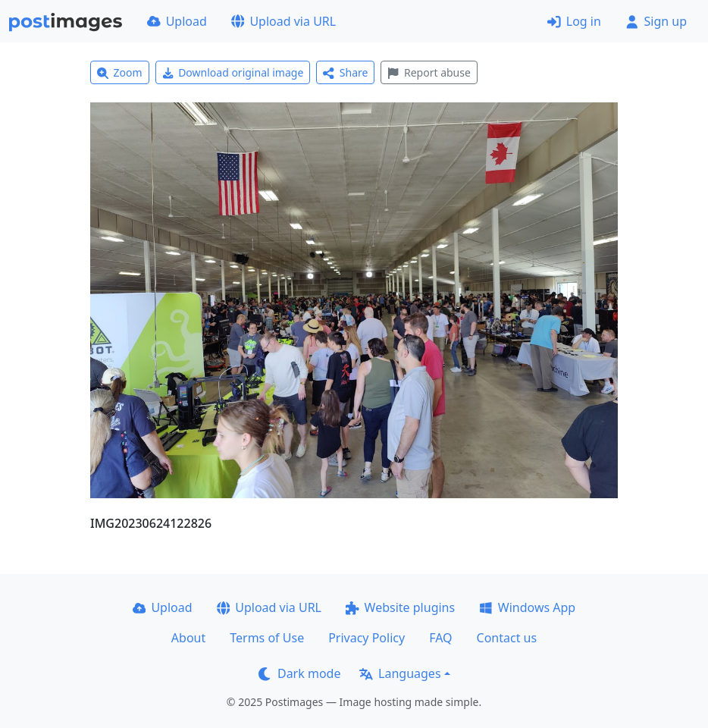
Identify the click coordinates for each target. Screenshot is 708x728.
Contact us (507, 638)
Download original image (233, 72)
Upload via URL (284, 21)
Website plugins (400, 607)
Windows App (527, 607)
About (188, 638)
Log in (574, 21)
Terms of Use (267, 638)
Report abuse (429, 72)
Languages (400, 673)
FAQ (440, 638)
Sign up (656, 21)
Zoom (120, 72)
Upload (177, 21)
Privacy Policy (367, 638)
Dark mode (299, 673)
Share (345, 72)
